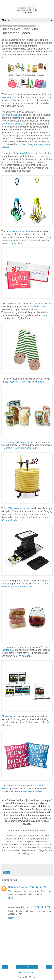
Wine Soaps (25, 656)
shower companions (19, 231)
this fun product (40, 584)
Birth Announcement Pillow (29, 791)
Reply (11, 898)
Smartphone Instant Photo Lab (17, 587)
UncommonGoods (11, 115)
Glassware (7, 716)
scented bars (8, 650)
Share (6, 872)
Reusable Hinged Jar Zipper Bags (20, 448)
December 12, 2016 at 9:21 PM (33, 887)
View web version (27, 972)
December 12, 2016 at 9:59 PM (35, 907)
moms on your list (10, 97)
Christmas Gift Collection (25, 153)
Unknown (13, 887)
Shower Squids (18, 243)
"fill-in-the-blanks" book (34, 306)
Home (27, 967)
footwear (13, 382)
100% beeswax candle (18, 508)
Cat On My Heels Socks (32, 382)
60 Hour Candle (9, 520)
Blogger (32, 977)
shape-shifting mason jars (21, 442)
